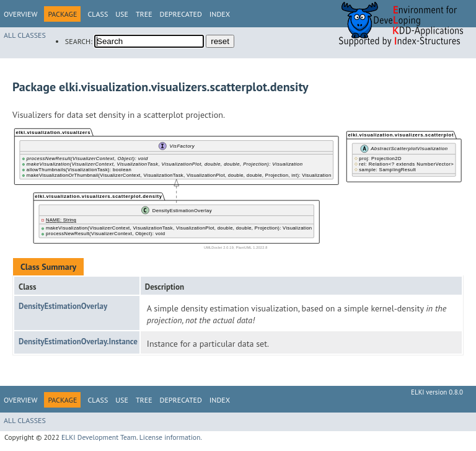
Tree (144, 14)
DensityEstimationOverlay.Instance (78, 342)
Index (220, 14)
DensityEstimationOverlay (63, 306)
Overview (20, 14)
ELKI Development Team (99, 437)
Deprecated (181, 14)
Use (122, 14)
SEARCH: (79, 41)
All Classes (25, 35)
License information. (171, 437)
